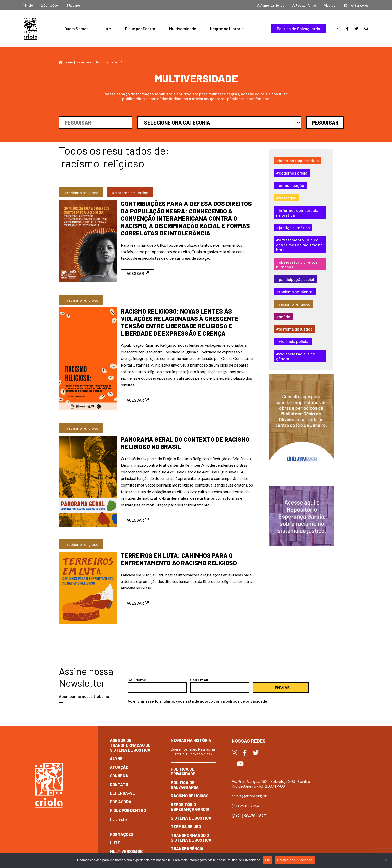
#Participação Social (295, 279)
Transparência (187, 849)
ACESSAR (138, 273)
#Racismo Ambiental (295, 292)
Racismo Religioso (190, 796)
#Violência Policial (293, 341)
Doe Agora (121, 802)
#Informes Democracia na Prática (297, 213)
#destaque (286, 198)
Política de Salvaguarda (299, 29)
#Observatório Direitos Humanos (297, 264)
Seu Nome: (137, 680)
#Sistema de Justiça (294, 329)
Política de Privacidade (183, 771)
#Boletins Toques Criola (297, 160)
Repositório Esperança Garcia (190, 807)
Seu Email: (200, 680)
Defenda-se (122, 793)
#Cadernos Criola (292, 173)
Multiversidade (183, 29)
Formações (122, 834)
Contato (119, 784)
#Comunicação (290, 185)
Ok (267, 860)
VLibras (330, 5)
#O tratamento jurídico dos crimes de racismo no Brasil (299, 245)
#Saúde (283, 316)
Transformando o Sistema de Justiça (191, 838)
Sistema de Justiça (191, 818)
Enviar (282, 688)
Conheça (119, 776)
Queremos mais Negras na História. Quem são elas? (193, 751)
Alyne (116, 759)
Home (66, 62)
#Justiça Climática (293, 227)
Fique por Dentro (140, 29)
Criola (30, 29)
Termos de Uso (186, 827)
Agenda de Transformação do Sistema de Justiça (130, 745)
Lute (107, 29)
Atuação (119, 767)
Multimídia (118, 819)
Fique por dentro (128, 810)
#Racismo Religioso (293, 304)
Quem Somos (76, 29)
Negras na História (227, 29)
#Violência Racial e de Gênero (296, 356)
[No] (386, 860)
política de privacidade (246, 701)
